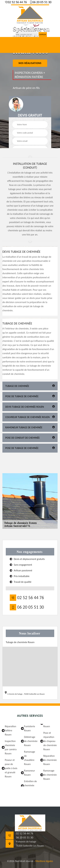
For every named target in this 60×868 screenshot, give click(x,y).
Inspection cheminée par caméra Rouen (11, 747)
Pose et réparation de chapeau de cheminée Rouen (50, 741)
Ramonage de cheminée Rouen (50, 775)
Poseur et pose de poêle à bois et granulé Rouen (11, 768)
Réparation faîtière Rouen (10, 730)
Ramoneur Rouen (29, 773)
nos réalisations (30, 63)
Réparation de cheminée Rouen (50, 760)
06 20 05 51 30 (42, 2)
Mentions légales (44, 861)
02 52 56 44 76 (17, 2)
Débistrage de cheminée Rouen (31, 741)
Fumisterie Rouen (30, 728)
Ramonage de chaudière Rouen (30, 758)
